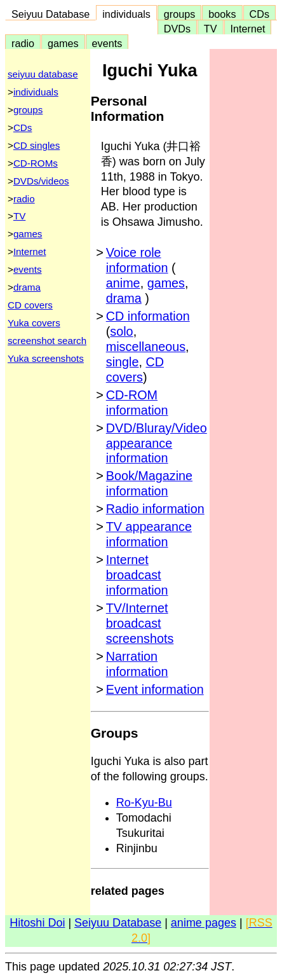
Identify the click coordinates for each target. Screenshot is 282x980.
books (222, 14)
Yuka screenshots (46, 358)
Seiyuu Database (50, 14)
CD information (148, 316)
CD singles (37, 145)
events (107, 43)
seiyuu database (43, 74)
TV (210, 29)
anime (123, 283)
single (123, 362)
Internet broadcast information (137, 575)
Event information (155, 689)
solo (121, 331)
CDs (259, 14)
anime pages (204, 923)
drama (27, 287)
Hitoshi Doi (37, 923)
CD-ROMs (36, 163)
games (63, 43)
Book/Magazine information (149, 483)
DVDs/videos (41, 181)
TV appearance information (149, 534)
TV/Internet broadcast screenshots (140, 623)
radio (23, 43)
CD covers (30, 305)
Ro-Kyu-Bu (144, 803)
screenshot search (47, 341)
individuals (126, 14)
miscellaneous (146, 347)
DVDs (177, 29)
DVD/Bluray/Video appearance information (157, 443)
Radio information (155, 509)
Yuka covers (34, 323)
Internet (248, 29)
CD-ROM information (137, 403)
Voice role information (137, 260)
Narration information (137, 664)
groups (180, 14)
